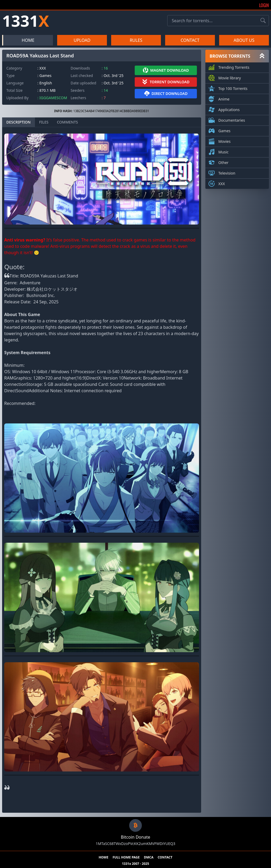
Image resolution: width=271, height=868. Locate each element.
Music (223, 151)
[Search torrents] (263, 21)
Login (264, 5)
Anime (224, 98)
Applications (229, 109)
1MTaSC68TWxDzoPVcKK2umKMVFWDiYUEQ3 (135, 844)
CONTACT (190, 40)
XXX (222, 183)
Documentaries (232, 119)
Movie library (230, 77)
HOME (28, 40)
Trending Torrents (234, 66)
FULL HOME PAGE (126, 857)
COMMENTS (67, 122)
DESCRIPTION (19, 122)
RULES (136, 40)
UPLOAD (82, 40)
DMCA (149, 857)
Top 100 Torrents (233, 88)
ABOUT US (244, 40)
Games (224, 130)
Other (223, 162)
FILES (44, 122)
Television (227, 172)
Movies (224, 140)
